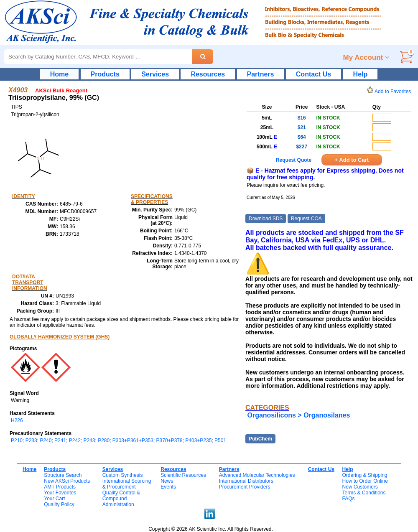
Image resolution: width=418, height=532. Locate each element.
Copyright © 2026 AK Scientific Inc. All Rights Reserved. (211, 529)
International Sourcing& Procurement (127, 484)
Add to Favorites (390, 92)
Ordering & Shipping (364, 475)
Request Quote (294, 160)
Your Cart (54, 499)
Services (155, 74)
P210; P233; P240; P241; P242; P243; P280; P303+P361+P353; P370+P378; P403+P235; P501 (119, 440)
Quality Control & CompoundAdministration (121, 499)
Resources (208, 74)
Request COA (306, 219)
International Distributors (246, 481)
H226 (17, 420)
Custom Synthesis (123, 475)
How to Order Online (365, 481)
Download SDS (266, 219)
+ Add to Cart (352, 160)
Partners (261, 74)
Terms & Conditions (364, 493)
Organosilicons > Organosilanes (298, 415)
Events (168, 487)
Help (361, 74)
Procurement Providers (245, 487)
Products (105, 74)
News (167, 481)
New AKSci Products (67, 481)
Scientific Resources (183, 475)
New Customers (360, 487)
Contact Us (313, 74)
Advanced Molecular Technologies (257, 475)
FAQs (348, 499)
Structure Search (63, 475)
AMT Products (60, 487)
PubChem (260, 439)
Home (59, 74)
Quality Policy (59, 504)
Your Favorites (60, 493)
